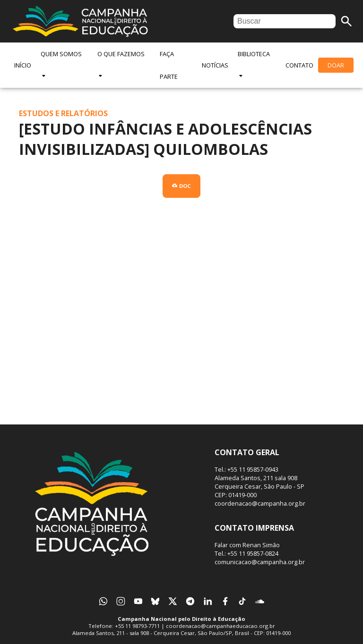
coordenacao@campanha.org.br (260, 503)
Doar (336, 65)
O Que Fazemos (121, 64)
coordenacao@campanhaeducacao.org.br (220, 626)
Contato (299, 65)
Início (23, 65)
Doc (181, 186)
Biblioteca (254, 64)
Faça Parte (169, 65)
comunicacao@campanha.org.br (260, 562)
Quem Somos (61, 64)
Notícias (215, 65)
